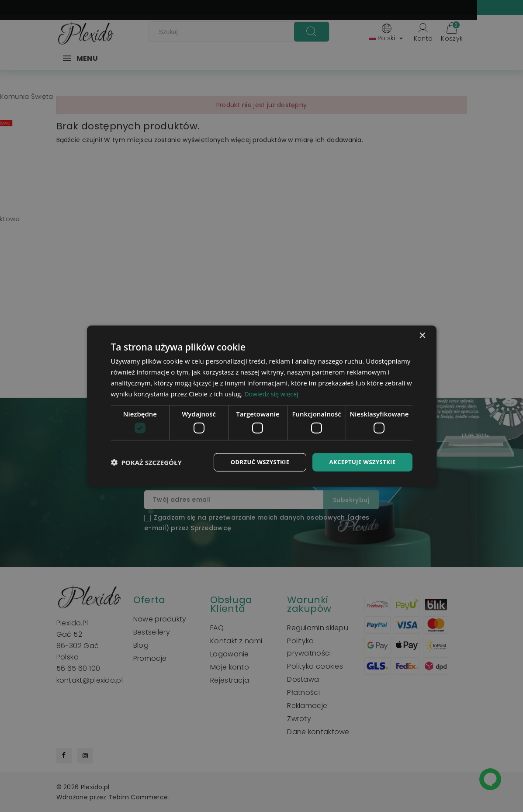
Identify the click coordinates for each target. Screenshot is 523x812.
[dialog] (262, 406)
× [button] (422, 335)
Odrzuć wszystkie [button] (253, 462)
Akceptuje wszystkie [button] (360, 462)
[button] (146, 462)
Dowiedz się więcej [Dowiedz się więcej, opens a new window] (273, 393)
